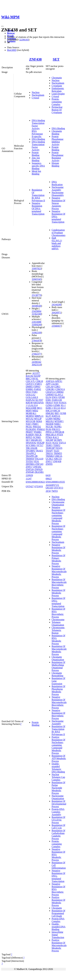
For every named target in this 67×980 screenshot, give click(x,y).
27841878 (36, 341)
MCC (40, 408)
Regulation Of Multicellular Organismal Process (58, 666)
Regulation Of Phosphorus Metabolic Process (58, 690)
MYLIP (38, 419)
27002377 (36, 354)
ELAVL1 (59, 395)
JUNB (63, 413)
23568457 (56, 326)
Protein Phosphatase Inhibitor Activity (58, 140)
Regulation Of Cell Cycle (58, 827)
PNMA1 (41, 429)
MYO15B (31, 421)
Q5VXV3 (59, 488)
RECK (38, 435)
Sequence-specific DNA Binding (38, 166)
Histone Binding (56, 164)
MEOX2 (50, 421)
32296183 (24, 40)
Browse (11, 33)
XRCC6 (58, 459)
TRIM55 (58, 453)
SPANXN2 (31, 443)
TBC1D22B (31, 448)
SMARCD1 (36, 440)
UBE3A (58, 456)
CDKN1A (60, 389)
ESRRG (30, 389)
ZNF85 (49, 464)
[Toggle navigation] (2, 26)
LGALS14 (33, 405)
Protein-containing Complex (57, 102)
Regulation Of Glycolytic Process (58, 820)
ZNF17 (29, 467)
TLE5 (56, 451)
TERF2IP (50, 448)
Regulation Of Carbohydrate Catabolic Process (58, 835)
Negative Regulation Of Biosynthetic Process (58, 714)
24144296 (56, 305)
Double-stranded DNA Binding (59, 927)
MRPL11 (39, 416)
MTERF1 (59, 421)
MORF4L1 (31, 413)
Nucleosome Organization (58, 797)
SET (56, 59)
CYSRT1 (37, 384)
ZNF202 (37, 467)
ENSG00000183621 (35, 482)
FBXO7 (50, 403)
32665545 (36, 279)
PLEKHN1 (31, 429)
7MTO (54, 491)
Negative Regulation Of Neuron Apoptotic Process (58, 203)
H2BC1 (49, 408)
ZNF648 (30, 472)
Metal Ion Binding (36, 172)
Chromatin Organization (58, 658)
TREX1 (49, 453)
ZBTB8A (30, 464)
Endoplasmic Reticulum (58, 90)
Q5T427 (30, 486)
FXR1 (35, 392)
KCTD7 (39, 400)
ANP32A (50, 381)
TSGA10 (39, 459)
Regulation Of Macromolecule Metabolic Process (59, 650)
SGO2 (55, 443)
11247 (29, 479)
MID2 (35, 411)
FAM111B (57, 400)
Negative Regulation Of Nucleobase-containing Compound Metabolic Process (58, 515)
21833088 (36, 322)
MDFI (29, 411)
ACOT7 (36, 373)
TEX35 (59, 448)
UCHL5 (50, 459)
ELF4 (48, 397)
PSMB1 (38, 432)
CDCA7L (30, 381)
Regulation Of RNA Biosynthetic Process (58, 613)
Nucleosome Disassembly (58, 194)
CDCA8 (50, 387)
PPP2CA (50, 432)
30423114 (36, 365)
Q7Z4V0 (38, 486)
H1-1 (63, 405)
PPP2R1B (59, 432)
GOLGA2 (31, 395)
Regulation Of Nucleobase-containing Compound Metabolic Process (58, 533)
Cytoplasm (57, 86)
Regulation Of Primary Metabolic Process (58, 559)
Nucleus (36, 92)
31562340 (36, 314)
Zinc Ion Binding (36, 159)
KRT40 (29, 403)
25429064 (36, 311)
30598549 (36, 306)
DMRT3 (30, 387)
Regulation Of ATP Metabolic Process (59, 758)
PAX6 (49, 429)
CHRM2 (59, 392)
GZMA (49, 405)
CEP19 (29, 384)
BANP (37, 376)
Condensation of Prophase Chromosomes (59, 233)
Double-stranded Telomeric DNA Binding (58, 768)
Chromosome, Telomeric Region (58, 630)
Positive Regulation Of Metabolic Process (58, 901)
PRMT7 (30, 432)
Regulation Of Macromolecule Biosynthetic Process (59, 583)
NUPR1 (58, 427)
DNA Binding (38, 139)
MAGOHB (31, 408)
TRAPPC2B (32, 456)
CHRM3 (50, 395)
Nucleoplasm (38, 95)
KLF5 (49, 416)
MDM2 (57, 419)
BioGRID (12, 50)
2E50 (48, 491)
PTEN (60, 435)
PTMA (49, 437)
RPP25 (29, 437)
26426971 (56, 313)
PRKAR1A (51, 435)
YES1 (36, 461)
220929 (29, 475)
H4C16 (57, 411)
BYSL (35, 379)
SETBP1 (58, 440)
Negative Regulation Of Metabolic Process (58, 549)
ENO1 (55, 397)
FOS (56, 403)
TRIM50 (30, 459)
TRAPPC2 (31, 453)
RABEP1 (30, 435)
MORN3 (30, 416)
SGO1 (49, 443)
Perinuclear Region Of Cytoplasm (57, 110)
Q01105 (50, 488)
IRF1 (57, 413)
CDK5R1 (50, 389)
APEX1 (59, 381)
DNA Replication (57, 183)
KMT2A (56, 416)
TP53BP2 (30, 451)
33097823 (36, 268)
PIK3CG (56, 429)
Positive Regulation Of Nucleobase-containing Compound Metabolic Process (58, 745)
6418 (48, 475)
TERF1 (49, 445)
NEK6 (39, 421)
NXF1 (29, 424)
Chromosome (58, 620)
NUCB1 (50, 427)
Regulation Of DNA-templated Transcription (58, 602)
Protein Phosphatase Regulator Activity (58, 156)
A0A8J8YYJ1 (52, 485)
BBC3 (29, 379)
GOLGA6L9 (32, 397)
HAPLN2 (30, 400)
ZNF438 (35, 59)
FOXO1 (63, 403)
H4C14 (49, 411)
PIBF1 (35, 424)
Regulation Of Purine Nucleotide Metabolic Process (58, 788)
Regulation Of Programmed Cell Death (58, 913)
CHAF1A (50, 392)
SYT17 (40, 445)
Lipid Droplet (58, 94)
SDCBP (49, 440)
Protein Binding (36, 154)
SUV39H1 (31, 445)
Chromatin (57, 78)
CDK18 (39, 381)
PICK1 (29, 427)
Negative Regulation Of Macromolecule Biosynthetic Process (59, 702)
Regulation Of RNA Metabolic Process (58, 640)
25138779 (36, 295)
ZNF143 (39, 464)
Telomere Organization (58, 624)
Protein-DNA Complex (58, 920)
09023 (49, 479)
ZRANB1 (39, 472)
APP (48, 384)
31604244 (36, 325)
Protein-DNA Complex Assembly (58, 812)
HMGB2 (50, 413)
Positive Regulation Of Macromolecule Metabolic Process (59, 945)
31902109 (36, 333)
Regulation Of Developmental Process (59, 804)
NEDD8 (50, 424)
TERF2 (57, 445)
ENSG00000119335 (55, 482)
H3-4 (63, 408)
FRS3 (28, 392)
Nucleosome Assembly (58, 189)
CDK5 (57, 387)
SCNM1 (37, 437)
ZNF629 (38, 469)
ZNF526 (30, 469)
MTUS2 (30, 419)
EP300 (62, 397)
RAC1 (56, 437)
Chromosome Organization (58, 503)
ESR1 (48, 400)
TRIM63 (50, 456)
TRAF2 (39, 451)
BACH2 (30, 376)
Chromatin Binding (57, 132)
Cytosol (35, 98)
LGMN (49, 419)
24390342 (36, 362)
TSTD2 (29, 461)
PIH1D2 (37, 427)
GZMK (57, 405)
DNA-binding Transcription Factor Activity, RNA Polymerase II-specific (38, 128)
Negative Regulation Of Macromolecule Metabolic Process (59, 571)
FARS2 (37, 389)
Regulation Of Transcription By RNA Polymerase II (38, 195)
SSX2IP (41, 443)
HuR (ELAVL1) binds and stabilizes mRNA (57, 243)
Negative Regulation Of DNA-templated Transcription (38, 209)
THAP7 (49, 451)
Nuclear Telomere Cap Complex (58, 777)
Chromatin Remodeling (57, 674)
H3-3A (57, 408)
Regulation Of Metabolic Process (58, 593)
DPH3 (37, 387)
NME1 (57, 424)
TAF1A (62, 443)
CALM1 (54, 384)
